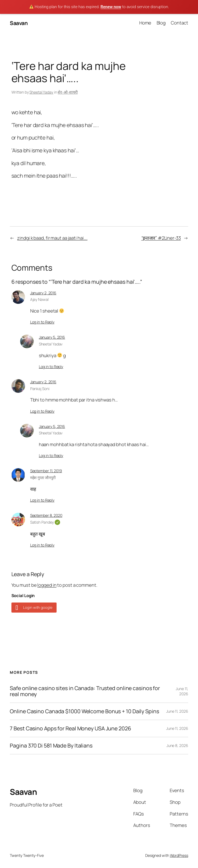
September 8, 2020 (46, 515)
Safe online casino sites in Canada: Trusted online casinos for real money (85, 691)
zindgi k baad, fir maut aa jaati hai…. (52, 238)
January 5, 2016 (52, 337)
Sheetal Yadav (41, 92)
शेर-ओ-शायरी (68, 92)
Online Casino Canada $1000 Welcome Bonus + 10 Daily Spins (84, 711)
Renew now (111, 7)
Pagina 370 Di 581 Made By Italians (51, 746)
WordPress (179, 855)
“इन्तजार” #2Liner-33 (161, 238)
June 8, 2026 (177, 745)
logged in (47, 585)
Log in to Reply (42, 322)
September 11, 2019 (46, 471)
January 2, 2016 (43, 293)
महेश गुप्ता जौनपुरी (43, 478)
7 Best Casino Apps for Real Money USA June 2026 (70, 728)
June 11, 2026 (182, 691)
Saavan (19, 23)
